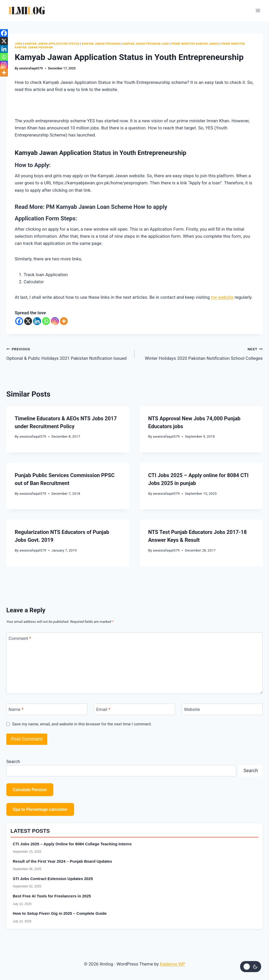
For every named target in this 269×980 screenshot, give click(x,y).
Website (192, 709)
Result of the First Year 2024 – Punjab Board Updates (63, 861)
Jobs (18, 44)
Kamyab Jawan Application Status (52, 44)
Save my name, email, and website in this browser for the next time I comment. (82, 724)
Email (103, 709)
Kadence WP (173, 964)
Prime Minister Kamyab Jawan (195, 44)
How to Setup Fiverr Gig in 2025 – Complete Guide (60, 913)
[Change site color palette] (251, 967)
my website (222, 297)
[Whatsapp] (46, 321)
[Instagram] (55, 321)
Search (13, 761)
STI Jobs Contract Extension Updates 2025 (53, 879)
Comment (20, 638)
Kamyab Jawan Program (101, 44)
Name (16, 709)
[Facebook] (19, 321)
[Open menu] (258, 10)
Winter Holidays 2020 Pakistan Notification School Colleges (201, 353)
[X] (28, 321)
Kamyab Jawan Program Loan (146, 44)
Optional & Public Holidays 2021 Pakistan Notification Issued (68, 353)
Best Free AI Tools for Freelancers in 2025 (52, 896)
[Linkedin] (37, 321)
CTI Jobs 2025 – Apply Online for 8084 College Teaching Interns (72, 844)
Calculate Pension (30, 790)
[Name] (47, 709)
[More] (64, 321)
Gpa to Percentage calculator (40, 809)
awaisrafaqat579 (31, 68)
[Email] (134, 709)
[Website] (222, 709)
